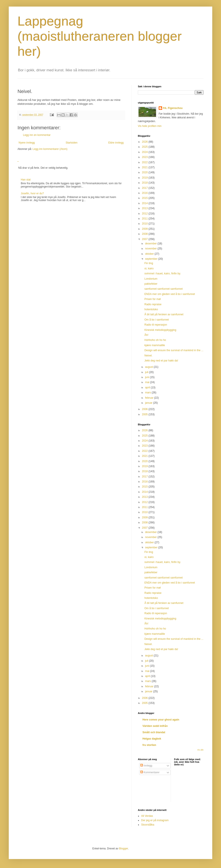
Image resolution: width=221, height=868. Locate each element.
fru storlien (149, 745)
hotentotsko (151, 309)
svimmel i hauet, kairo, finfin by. (163, 274)
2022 (145, 162)
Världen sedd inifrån (155, 726)
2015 (145, 198)
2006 (145, 409)
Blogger (124, 849)
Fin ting (149, 263)
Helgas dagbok (152, 739)
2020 (145, 172)
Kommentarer (150, 772)
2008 (145, 234)
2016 (145, 193)
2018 (145, 183)
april (148, 388)
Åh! (146, 335)
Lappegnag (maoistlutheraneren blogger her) (100, 36)
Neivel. (148, 356)
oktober (150, 254)
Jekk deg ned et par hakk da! (161, 361)
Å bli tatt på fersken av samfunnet (164, 314)
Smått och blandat (154, 732)
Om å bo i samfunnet (157, 320)
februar (150, 398)
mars (148, 393)
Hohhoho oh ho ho (155, 340)
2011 (145, 219)
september (152, 259)
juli (147, 372)
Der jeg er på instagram (155, 820)
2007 (145, 239)
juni (147, 377)
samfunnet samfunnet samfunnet (164, 289)
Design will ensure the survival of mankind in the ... (174, 350)
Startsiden (72, 143)
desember (151, 244)
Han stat (26, 180)
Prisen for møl (153, 299)
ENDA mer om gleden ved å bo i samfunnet (170, 294)
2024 (145, 152)
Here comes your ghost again (161, 720)
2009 (145, 229)
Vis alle (200, 750)
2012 (145, 214)
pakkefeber (151, 284)
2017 (145, 188)
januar (149, 403)
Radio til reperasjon (156, 325)
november (151, 249)
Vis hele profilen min (150, 126)
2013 (145, 208)
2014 (145, 203)
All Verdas (147, 816)
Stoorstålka (148, 825)
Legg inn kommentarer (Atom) (50, 149)
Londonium (151, 279)
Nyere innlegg (27, 143)
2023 (145, 157)
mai (148, 382)
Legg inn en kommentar (37, 135)
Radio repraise (153, 304)
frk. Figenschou (173, 108)
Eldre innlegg (116, 143)
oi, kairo (149, 268)
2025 (145, 147)
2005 (145, 414)
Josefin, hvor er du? (32, 193)
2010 (145, 224)
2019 (145, 178)
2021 (145, 167)
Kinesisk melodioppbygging (160, 330)
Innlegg (146, 766)
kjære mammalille (155, 345)
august (149, 367)
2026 (145, 142)
